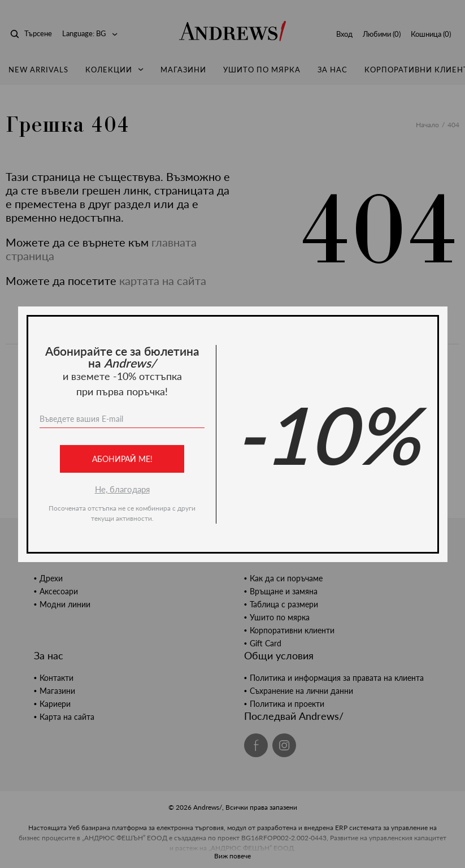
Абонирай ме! (122, 459)
